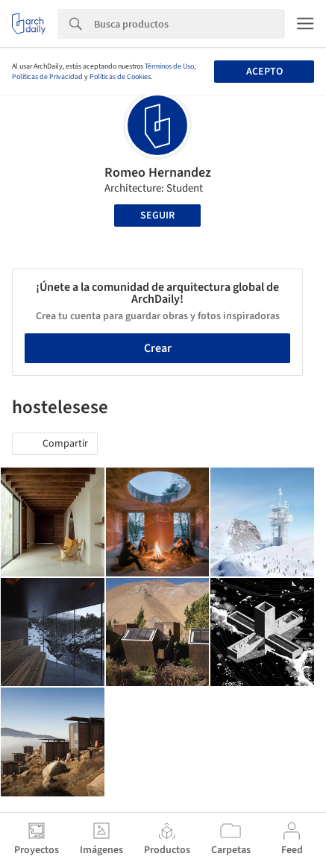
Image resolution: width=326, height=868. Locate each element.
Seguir (157, 216)
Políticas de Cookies (120, 77)
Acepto (264, 72)
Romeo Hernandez (158, 173)
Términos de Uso (169, 66)
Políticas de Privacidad (47, 77)
